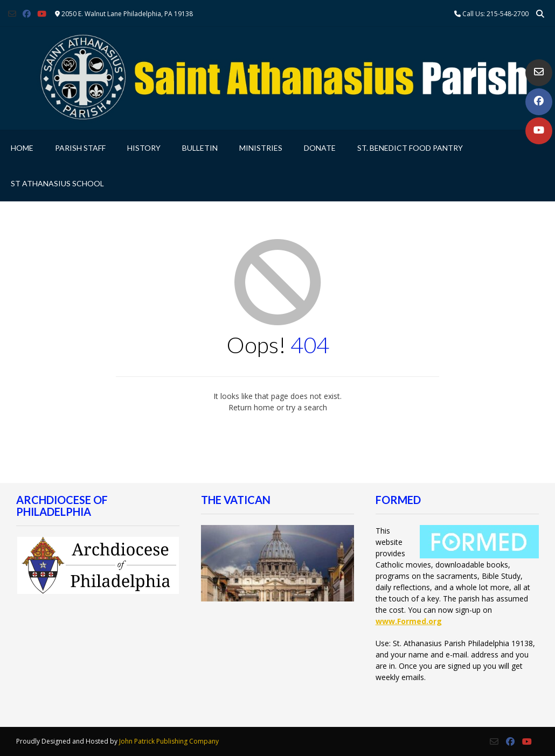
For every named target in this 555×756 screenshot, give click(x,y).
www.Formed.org (409, 621)
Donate (320, 148)
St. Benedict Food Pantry (410, 148)
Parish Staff (80, 148)
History (144, 148)
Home (22, 148)
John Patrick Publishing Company (169, 741)
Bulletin (200, 148)
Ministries (261, 148)
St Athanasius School (57, 183)
